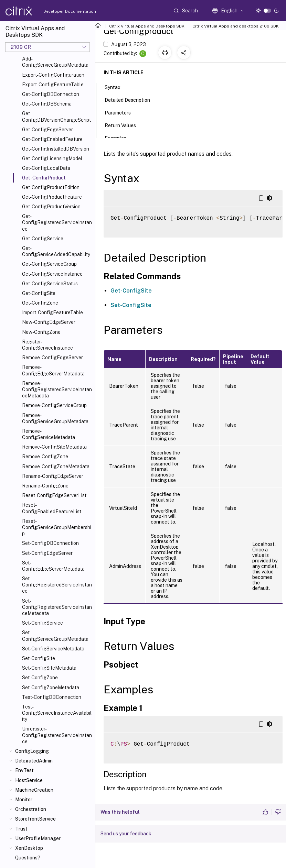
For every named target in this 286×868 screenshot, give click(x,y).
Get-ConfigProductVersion (51, 207)
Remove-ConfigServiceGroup (54, 405)
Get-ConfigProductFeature (52, 197)
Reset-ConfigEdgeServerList (54, 495)
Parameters (121, 112)
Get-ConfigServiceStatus (50, 284)
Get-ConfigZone (40, 303)
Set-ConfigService (43, 623)
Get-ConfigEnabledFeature (52, 139)
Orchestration (31, 809)
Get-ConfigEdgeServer (47, 130)
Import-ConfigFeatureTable (52, 312)
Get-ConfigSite (39, 293)
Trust (21, 829)
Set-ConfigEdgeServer (47, 553)
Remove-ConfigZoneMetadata (56, 466)
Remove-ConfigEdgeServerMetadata (53, 370)
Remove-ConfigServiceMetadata (49, 434)
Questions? (28, 858)
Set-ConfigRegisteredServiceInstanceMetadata (57, 607)
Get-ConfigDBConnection (51, 94)
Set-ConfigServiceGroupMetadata (55, 636)
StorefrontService (35, 819)
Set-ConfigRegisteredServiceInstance (57, 585)
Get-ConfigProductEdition (51, 187)
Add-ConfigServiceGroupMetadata (55, 62)
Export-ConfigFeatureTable (53, 85)
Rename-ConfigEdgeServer (53, 476)
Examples (119, 138)
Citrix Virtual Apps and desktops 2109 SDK (236, 26)
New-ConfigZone (41, 332)
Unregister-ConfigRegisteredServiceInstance (57, 735)
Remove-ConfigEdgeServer (52, 358)
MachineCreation (34, 790)
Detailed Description (131, 99)
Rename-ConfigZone (45, 486)
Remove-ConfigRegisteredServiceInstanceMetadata (57, 389)
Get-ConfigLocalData (46, 168)
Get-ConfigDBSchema (47, 104)
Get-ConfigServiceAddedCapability (56, 251)
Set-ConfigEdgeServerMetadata (53, 566)
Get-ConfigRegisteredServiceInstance (57, 222)
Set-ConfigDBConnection (50, 543)
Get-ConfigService (43, 239)
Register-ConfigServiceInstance (47, 345)
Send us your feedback (126, 834)
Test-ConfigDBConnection (52, 697)
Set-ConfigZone (40, 678)
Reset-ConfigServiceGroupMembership (57, 527)
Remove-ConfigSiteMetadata (54, 447)
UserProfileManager (38, 838)
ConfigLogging (32, 751)
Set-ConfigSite (39, 658)
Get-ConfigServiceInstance (52, 274)
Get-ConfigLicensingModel (52, 158)
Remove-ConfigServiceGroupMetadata (55, 418)
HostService (29, 780)
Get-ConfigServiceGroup (49, 264)
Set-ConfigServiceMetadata (53, 649)
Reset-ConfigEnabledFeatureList (52, 508)
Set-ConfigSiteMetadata (49, 668)
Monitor (24, 800)
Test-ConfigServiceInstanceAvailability (57, 713)
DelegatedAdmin (34, 761)
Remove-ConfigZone (45, 457)
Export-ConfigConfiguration (53, 75)
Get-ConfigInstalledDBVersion (56, 149)
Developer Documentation (59, 11)
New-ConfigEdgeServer (49, 322)
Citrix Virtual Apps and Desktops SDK (147, 26)
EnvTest (24, 770)
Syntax (116, 87)
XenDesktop (29, 848)
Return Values (124, 125)
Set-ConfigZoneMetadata (51, 688)
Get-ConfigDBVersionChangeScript (56, 117)
